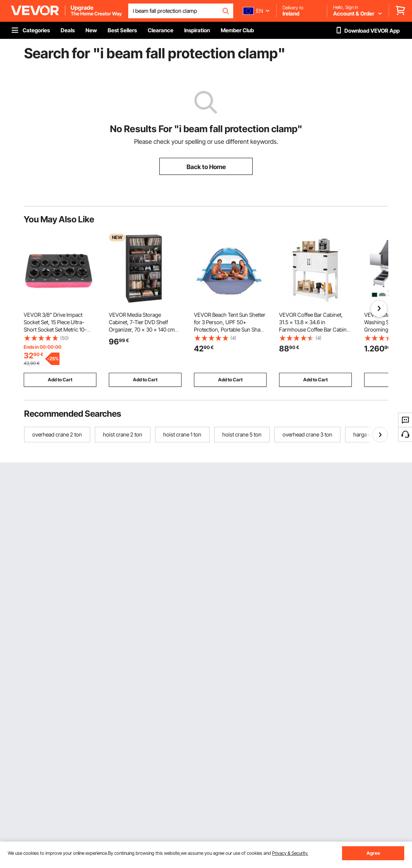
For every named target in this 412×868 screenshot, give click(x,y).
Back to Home (206, 167)
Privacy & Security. (290, 853)
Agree (373, 853)
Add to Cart (60, 380)
